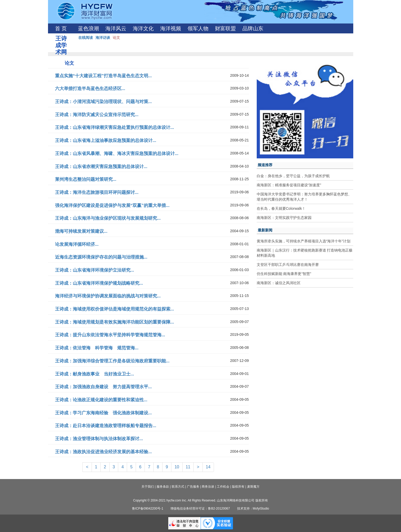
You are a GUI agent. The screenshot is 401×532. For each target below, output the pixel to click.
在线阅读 (86, 38)
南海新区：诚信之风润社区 (279, 283)
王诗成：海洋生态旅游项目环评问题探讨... (97, 192)
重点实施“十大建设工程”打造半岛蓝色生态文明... (103, 76)
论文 (116, 38)
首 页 (61, 28)
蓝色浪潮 (88, 28)
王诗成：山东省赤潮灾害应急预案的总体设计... (101, 167)
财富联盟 (225, 28)
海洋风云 (116, 28)
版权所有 (238, 487)
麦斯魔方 (253, 487)
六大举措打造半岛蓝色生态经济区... (90, 89)
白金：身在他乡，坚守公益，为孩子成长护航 (293, 176)
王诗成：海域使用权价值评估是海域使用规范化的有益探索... (115, 309)
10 (177, 467)
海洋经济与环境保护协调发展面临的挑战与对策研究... (108, 296)
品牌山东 (253, 28)
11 (188, 467)
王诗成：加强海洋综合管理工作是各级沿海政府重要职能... (112, 361)
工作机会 (223, 487)
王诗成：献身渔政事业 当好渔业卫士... (95, 374)
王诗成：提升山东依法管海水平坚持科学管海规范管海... (110, 335)
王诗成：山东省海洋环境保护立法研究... (95, 270)
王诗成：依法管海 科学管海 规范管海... (97, 348)
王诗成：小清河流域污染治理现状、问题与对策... (103, 102)
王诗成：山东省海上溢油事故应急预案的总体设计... (106, 141)
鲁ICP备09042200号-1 (148, 509)
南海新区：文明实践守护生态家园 (284, 218)
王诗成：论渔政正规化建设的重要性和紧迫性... (101, 400)
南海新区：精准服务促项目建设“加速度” (289, 185)
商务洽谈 (208, 487)
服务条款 (163, 487)
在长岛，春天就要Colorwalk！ (281, 208)
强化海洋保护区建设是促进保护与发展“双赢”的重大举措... (112, 205)
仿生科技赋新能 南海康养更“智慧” (284, 274)
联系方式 (178, 487)
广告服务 (193, 487)
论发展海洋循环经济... (77, 244)
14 (208, 467)
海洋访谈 (103, 38)
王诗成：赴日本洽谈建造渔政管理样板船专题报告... (106, 426)
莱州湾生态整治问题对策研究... (86, 179)
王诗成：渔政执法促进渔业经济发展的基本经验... (103, 452)
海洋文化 (143, 28)
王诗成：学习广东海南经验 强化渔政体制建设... (103, 413)
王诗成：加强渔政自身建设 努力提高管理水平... (103, 387)
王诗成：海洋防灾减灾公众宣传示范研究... (97, 115)
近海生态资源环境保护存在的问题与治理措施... (101, 257)
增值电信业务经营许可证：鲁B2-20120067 (200, 509)
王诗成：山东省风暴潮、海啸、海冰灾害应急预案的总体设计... (117, 154)
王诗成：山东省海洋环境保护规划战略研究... (99, 283)
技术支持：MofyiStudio (253, 509)
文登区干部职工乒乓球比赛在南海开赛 (288, 265)
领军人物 (198, 28)
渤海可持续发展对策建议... (81, 231)
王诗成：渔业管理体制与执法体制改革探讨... (99, 439)
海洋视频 (171, 28)
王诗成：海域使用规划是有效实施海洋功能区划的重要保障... (115, 322)
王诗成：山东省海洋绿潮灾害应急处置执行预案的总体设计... (115, 127)
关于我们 (148, 487)
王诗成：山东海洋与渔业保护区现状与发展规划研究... (108, 218)
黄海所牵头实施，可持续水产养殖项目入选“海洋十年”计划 (304, 241)
